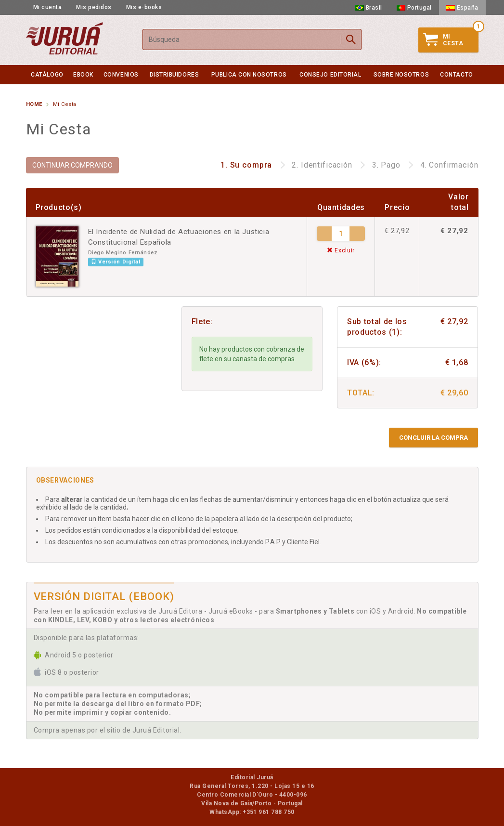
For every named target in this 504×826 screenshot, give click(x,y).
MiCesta (443, 40)
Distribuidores (174, 75)
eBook (83, 75)
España (462, 8)
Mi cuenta (48, 7)
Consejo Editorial (330, 75)
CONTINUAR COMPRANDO (72, 165)
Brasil (369, 8)
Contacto (456, 75)
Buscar (351, 39)
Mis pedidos (94, 7)
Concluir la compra (433, 438)
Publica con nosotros (249, 75)
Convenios (121, 75)
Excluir (341, 250)
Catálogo (47, 75)
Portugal (414, 8)
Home (34, 104)
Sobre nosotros (401, 75)
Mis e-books (144, 7)
